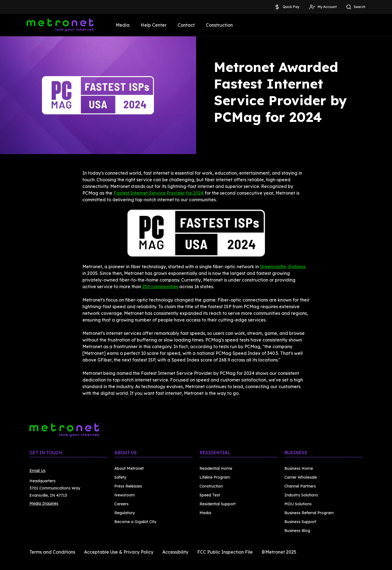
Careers (121, 504)
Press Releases (128, 486)
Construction (219, 25)
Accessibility (175, 552)
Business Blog (297, 531)
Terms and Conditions (52, 552)
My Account (323, 7)
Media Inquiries (44, 503)
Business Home (299, 468)
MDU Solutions (298, 504)
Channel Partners (300, 486)
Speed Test (210, 495)
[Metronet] (61, 25)
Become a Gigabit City (135, 522)
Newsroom (125, 495)
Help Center (154, 25)
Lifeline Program (215, 477)
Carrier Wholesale (301, 477)
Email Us (37, 471)
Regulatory (125, 513)
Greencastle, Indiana (283, 267)
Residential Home (216, 468)
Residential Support (218, 504)
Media (123, 25)
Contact (186, 25)
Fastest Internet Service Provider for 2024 (159, 193)
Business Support (300, 522)
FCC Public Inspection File (225, 552)
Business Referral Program (309, 513)
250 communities (160, 287)
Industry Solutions (301, 495)
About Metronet (129, 468)
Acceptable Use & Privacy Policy (119, 552)
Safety (120, 477)
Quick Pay (287, 7)
